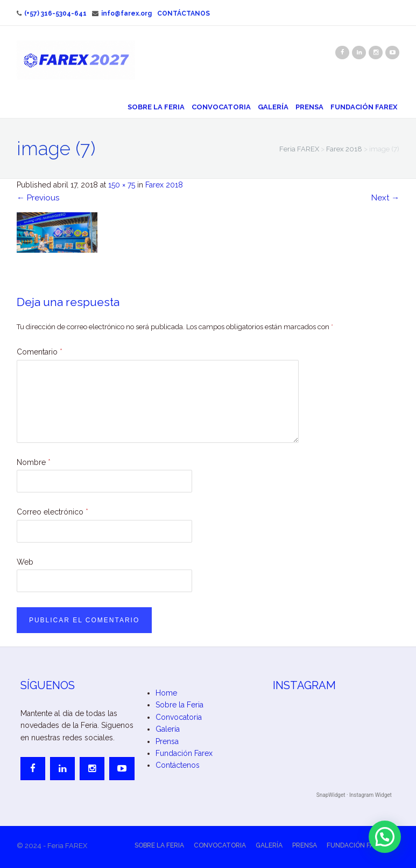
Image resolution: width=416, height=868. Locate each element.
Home (166, 693)
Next (385, 198)
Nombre (34, 462)
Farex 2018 (164, 185)
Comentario (40, 352)
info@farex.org (122, 13)
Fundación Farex (364, 107)
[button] (385, 837)
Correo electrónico (52, 512)
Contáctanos (184, 13)
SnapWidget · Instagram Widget (354, 795)
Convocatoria (221, 107)
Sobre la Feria (156, 107)
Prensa (309, 107)
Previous (38, 198)
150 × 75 (122, 185)
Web (25, 562)
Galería (273, 107)
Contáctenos (178, 765)
